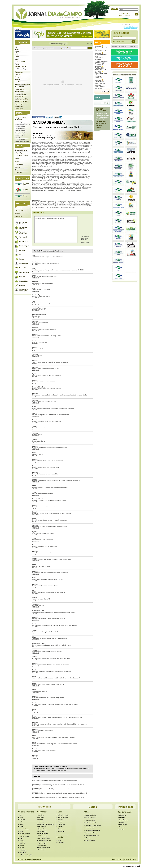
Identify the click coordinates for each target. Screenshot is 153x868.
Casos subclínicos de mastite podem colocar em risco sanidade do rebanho (54, 612)
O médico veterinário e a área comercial (44, 382)
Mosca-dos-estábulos (76, 769)
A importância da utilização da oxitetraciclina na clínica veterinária (51, 658)
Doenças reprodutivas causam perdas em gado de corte (48, 685)
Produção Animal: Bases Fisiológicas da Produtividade (48, 461)
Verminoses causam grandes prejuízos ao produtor (47, 652)
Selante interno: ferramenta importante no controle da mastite (50, 639)
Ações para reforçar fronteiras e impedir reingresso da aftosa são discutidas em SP (64, 793)
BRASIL (64, 769)
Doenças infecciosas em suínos (41, 566)
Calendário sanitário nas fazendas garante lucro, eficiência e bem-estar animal (55, 744)
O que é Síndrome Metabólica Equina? (43, 533)
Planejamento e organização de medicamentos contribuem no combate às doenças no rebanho (60, 395)
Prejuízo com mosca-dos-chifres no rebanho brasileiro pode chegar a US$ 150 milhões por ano (60, 724)
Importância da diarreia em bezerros (43, 428)
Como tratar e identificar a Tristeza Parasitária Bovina (48, 579)
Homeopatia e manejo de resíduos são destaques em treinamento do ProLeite (62, 785)
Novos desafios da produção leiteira (43, 283)
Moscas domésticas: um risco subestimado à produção (48, 698)
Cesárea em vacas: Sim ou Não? (42, 599)
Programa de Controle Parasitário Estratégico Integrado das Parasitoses (53, 408)
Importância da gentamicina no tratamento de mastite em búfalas (51, 415)
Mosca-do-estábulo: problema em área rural (45, 349)
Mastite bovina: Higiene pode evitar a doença (45, 586)
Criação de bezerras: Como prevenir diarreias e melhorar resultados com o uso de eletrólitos (59, 270)
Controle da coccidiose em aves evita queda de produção (49, 592)
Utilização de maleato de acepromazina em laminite (47, 375)
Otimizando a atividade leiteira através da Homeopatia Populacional (52, 671)
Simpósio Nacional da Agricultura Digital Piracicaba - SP (101, 62)
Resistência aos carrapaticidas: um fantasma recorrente (48, 507)
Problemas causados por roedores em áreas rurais (47, 421)
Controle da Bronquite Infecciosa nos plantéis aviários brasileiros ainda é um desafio (56, 678)
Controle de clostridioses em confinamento (45, 546)
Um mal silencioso (38, 356)
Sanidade (48, 770)
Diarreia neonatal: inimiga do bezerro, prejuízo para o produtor (50, 487)
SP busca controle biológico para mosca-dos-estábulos (56, 789)
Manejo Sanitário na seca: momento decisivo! (45, 474)
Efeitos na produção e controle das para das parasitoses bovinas (51, 665)
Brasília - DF (101, 75)
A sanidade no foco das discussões (42, 553)
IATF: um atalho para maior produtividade (44, 402)
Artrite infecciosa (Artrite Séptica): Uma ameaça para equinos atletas (52, 560)
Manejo (41, 770)
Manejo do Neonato (38, 606)
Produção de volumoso (39, 441)
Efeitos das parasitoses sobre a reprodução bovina (47, 336)
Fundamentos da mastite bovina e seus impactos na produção (50, 573)
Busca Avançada (118, 42)
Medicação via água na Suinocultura (43, 731)
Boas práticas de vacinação (40, 323)
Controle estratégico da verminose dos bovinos (46, 369)
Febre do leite (36, 316)
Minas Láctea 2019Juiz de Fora (101, 87)
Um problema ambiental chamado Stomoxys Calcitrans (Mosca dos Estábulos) (55, 625)
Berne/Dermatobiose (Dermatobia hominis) (45, 329)
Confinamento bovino (39, 309)
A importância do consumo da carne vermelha (45, 263)
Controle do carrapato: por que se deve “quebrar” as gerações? (51, 362)
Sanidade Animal (53, 769)
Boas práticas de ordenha (40, 342)
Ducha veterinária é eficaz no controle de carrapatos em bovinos (58, 781)
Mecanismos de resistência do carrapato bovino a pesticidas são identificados (62, 797)
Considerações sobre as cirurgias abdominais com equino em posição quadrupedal (56, 481)
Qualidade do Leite (38, 454)
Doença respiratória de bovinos (41, 296)
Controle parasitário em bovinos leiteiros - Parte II (47, 388)
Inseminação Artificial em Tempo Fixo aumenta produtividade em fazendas (54, 737)
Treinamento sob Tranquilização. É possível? (45, 632)
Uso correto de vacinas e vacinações (43, 540)
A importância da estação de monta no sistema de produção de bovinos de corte (55, 704)
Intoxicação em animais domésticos (43, 494)
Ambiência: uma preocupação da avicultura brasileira (48, 257)
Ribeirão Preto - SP (101, 68)
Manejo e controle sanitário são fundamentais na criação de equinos (52, 645)
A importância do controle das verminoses (44, 750)
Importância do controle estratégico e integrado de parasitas (50, 520)
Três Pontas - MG (100, 82)
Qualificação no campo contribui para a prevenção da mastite (50, 527)
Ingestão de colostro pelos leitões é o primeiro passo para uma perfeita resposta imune (57, 717)
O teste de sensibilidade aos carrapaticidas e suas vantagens (50, 448)
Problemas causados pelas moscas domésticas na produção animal (52, 513)
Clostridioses (36, 757)
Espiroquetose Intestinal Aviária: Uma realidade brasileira (49, 619)
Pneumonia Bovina (38, 435)
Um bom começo (37, 711)
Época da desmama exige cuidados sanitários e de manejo (49, 500)
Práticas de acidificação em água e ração (44, 303)
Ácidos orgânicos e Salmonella (41, 290)
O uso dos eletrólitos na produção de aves (44, 277)
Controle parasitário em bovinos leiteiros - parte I (46, 467)
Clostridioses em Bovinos (40, 691)
